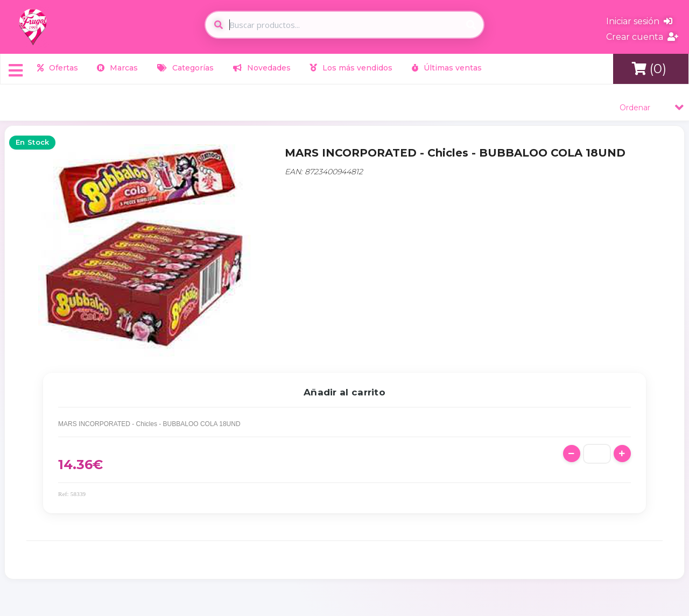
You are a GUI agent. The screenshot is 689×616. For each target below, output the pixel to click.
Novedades (262, 68)
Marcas (117, 68)
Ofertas (58, 68)
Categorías (185, 68)
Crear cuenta (642, 37)
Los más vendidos (351, 68)
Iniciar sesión (639, 21)
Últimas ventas (447, 68)
